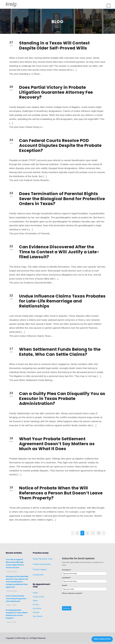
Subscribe (67, 608)
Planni (41, 559)
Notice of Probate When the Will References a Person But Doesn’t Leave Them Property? (61, 493)
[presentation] (79, 599)
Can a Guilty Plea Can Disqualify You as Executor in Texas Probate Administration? (62, 399)
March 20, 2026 (12, 591)
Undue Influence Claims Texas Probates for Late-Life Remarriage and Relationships (62, 301)
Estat (35, 559)
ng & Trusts (48, 559)
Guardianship (38, 575)
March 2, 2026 (11, 622)
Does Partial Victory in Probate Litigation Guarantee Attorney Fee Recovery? (56, 92)
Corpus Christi (38, 597)
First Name (66, 570)
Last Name (66, 578)
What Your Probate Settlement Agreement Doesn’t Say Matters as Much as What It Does (57, 444)
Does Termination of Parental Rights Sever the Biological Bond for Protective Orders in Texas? (62, 199)
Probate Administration (42, 564)
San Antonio (38, 616)
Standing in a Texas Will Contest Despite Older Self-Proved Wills (54, 46)
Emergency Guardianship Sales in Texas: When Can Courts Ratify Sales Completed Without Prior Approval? (17, 582)
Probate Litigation (40, 570)
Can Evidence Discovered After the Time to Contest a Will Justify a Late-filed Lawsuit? (59, 252)
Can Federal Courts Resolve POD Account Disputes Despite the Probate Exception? (60, 146)
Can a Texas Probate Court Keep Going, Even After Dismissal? (16, 599)
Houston (36, 612)
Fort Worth (37, 609)
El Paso (36, 605)
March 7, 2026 (11, 605)
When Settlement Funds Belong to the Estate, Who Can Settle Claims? (60, 352)
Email (65, 585)
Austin (35, 593)
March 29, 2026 (12, 572)
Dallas (35, 601)
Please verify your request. (72, 593)
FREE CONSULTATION (102, 639)
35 (99, 533)
